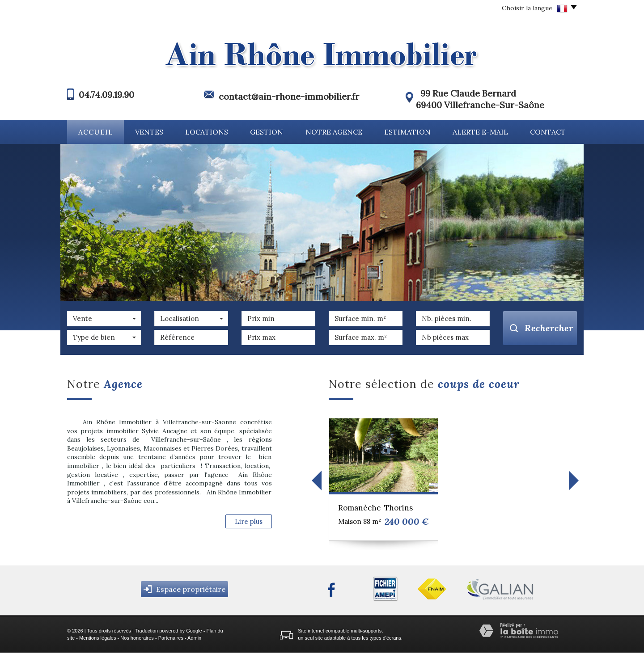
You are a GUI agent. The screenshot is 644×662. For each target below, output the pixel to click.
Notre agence (334, 132)
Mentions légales (98, 647)
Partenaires (171, 647)
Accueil (96, 132)
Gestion (267, 132)
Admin (194, 647)
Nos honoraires (137, 647)
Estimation (407, 132)
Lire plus (249, 521)
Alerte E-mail (480, 132)
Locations (207, 132)
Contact (548, 132)
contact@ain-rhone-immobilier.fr (289, 96)
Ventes (149, 132)
